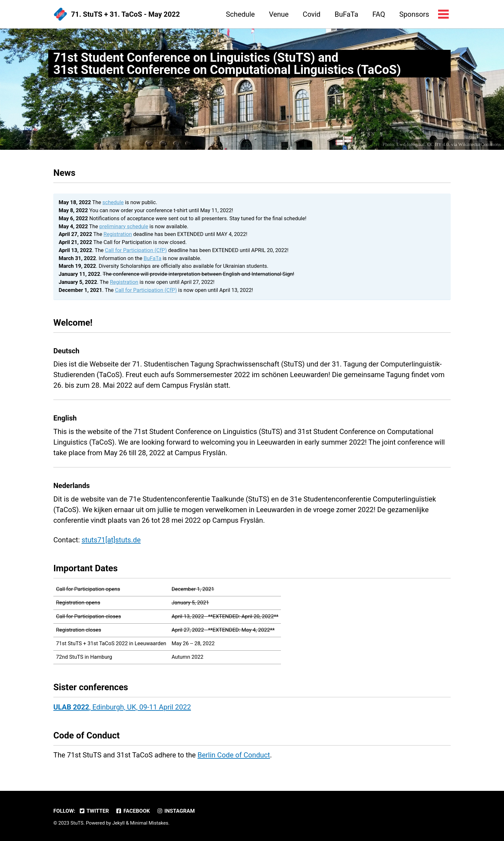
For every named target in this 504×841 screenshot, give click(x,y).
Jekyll (118, 823)
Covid (312, 14)
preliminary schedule (124, 226)
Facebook (133, 811)
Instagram (176, 811)
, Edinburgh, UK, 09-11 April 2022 (122, 707)
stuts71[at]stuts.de (111, 540)
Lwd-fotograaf (410, 144)
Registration (118, 234)
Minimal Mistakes (149, 823)
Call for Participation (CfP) (136, 250)
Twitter (94, 811)
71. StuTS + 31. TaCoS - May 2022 (126, 14)
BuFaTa (346, 14)
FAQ (379, 14)
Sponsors (414, 14)
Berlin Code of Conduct (234, 755)
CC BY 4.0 (438, 144)
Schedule (240, 14)
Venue (279, 14)
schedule (113, 202)
